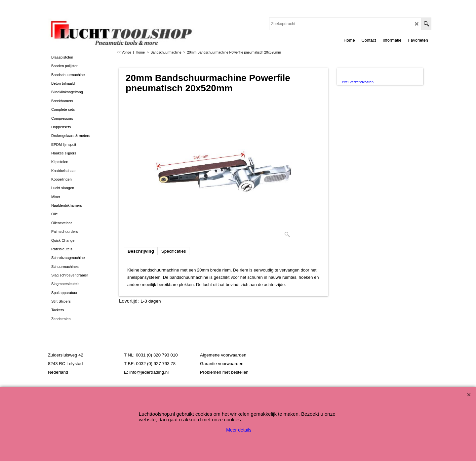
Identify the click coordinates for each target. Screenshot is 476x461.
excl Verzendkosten (358, 82)
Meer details (239, 430)
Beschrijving (141, 251)
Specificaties (174, 251)
